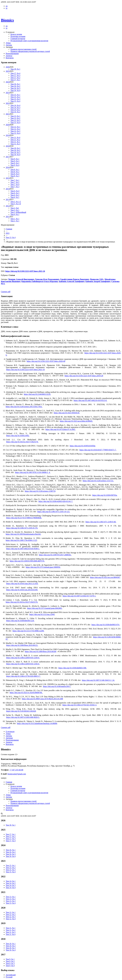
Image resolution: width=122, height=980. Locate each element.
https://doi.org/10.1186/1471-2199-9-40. (101, 522)
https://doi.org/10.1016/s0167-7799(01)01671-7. (98, 450)
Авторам (9, 738)
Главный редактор (18, 39)
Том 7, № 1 (15, 180)
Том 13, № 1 (15, 116)
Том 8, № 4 (15, 174)
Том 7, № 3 (15, 187)
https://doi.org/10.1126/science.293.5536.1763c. (24, 407)
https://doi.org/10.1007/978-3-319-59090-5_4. (33, 472)
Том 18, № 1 (15, 69)
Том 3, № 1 (15, 210)
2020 (8, 125)
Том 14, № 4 (15, 105)
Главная (9, 229)
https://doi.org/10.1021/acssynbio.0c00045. (76, 421)
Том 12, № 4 (15, 133)
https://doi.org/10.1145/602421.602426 (21, 711)
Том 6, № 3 (15, 193)
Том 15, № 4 (15, 101)
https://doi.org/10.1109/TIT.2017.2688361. (55, 555)
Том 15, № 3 (15, 99)
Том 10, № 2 (15, 150)
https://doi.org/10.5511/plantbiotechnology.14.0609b (37, 723)
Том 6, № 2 (15, 195)
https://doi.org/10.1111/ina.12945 (42, 614)
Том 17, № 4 (15, 73)
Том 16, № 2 (15, 86)
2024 (8, 82)
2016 (8, 167)
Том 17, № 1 (15, 80)
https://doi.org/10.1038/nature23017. (57, 686)
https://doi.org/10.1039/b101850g (83, 446)
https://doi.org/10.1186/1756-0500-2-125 (21, 540)
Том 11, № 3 (15, 144)
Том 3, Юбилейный (18, 212)
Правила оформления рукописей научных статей (30, 51)
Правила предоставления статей (23, 49)
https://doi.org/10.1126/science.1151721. (98, 481)
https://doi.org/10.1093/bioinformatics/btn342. (23, 534)
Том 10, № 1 (15, 148)
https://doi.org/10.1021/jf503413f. (67, 413)
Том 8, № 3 (15, 176)
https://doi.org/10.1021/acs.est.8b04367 (105, 577)
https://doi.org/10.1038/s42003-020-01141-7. (56, 501)
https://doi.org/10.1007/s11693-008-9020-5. (23, 717)
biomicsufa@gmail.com (17, 774)
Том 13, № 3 (15, 120)
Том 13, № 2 (15, 118)
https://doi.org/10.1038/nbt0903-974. (106, 625)
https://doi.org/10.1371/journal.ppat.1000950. (43, 567)
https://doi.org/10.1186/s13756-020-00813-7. (23, 676)
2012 (8, 206)
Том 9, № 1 (15, 159)
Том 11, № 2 (15, 140)
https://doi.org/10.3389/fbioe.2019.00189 (41, 651)
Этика (8, 43)
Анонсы (9, 56)
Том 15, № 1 (15, 95)
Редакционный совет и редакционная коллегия (29, 41)
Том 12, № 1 (15, 127)
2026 (8, 67)
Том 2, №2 (15, 208)
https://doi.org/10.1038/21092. (18, 436)
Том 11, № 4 (15, 137)
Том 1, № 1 (15, 219)
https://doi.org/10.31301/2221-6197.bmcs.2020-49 (46, 361)
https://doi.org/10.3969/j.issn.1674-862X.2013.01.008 (42, 699)
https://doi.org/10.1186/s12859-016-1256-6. (23, 658)
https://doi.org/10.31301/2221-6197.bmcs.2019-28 (84, 376)
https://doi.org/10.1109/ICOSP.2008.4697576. (27, 561)
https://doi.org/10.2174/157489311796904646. (24, 518)
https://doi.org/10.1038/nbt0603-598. (72, 668)
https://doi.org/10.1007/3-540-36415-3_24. (98, 680)
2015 (8, 178)
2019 (8, 135)
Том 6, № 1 (15, 197)
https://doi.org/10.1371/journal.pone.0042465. (45, 608)
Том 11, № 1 (15, 142)
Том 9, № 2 (15, 163)
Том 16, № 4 (15, 90)
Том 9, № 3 (15, 161)
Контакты (10, 58)
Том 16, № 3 (15, 88)
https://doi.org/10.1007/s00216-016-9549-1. (23, 549)
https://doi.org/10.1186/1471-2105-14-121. (54, 512)
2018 (8, 146)
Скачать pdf (6, 292)
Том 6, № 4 (15, 191)
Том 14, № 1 (15, 110)
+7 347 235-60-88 (16, 770)
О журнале (10, 731)
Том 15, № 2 (15, 97)
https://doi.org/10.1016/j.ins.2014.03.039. (22, 590)
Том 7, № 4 (15, 184)
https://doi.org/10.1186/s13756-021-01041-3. (80, 705)
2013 (8, 199)
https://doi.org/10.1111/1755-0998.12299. (28, 631)
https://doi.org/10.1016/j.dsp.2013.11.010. (22, 584)
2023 (8, 93)
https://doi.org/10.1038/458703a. (105, 495)
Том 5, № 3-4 (16, 204)
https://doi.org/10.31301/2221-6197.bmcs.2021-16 (25, 370)
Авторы (9, 45)
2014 (8, 189)
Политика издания (18, 36)
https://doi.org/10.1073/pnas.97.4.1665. (61, 429)
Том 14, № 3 (15, 108)
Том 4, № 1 (15, 214)
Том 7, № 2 (15, 182)
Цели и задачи (16, 34)
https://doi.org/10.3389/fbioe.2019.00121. (22, 645)
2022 (8, 103)
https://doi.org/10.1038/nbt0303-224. (20, 621)
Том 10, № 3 (15, 152)
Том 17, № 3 (15, 75)
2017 (8, 157)
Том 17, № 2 (15, 78)
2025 (8, 71)
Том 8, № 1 (15, 170)
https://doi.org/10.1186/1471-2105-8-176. (22, 528)
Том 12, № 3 (15, 131)
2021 (8, 114)
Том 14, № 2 (15, 112)
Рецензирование (12, 54)
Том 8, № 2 (15, 172)
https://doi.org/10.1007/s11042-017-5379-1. (79, 596)
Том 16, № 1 (15, 84)
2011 (8, 217)
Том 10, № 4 (15, 155)
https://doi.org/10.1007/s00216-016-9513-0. (90, 400)
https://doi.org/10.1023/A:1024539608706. (26, 693)
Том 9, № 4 (15, 165)
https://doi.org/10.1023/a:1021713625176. (22, 442)
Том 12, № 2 (15, 129)
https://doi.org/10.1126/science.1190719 (40, 491)
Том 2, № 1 (15, 221)
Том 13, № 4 (15, 122)
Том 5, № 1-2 (16, 202)
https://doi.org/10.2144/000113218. (37, 394)
